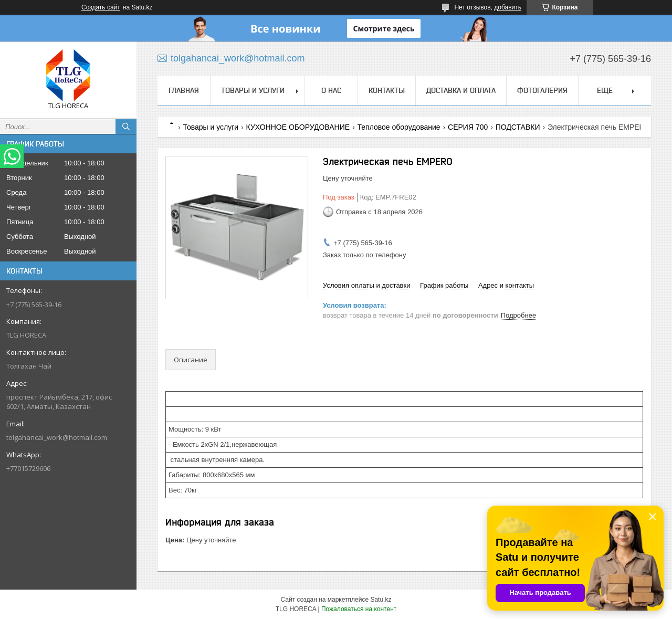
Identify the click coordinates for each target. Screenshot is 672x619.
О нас (331, 90)
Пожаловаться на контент (359, 609)
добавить (508, 7)
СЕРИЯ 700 (468, 127)
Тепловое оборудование (399, 127)
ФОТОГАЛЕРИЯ (542, 90)
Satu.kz (381, 600)
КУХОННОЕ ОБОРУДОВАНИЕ (298, 127)
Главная (184, 90)
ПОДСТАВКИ (518, 127)
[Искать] (126, 127)
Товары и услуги (253, 90)
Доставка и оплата (461, 90)
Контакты (387, 90)
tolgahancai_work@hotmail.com (57, 437)
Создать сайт (101, 7)
